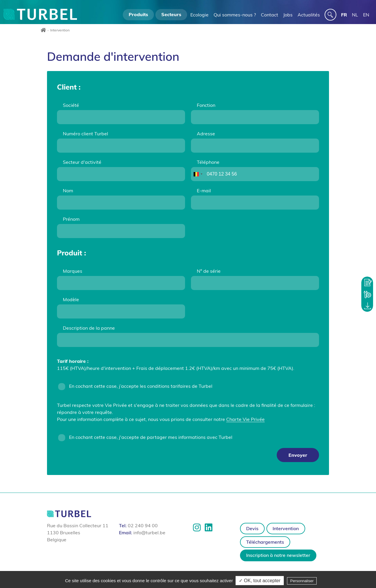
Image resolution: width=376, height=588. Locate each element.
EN (366, 15)
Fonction (206, 105)
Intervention (286, 528)
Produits (138, 14)
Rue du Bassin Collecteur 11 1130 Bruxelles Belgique (78, 533)
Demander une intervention (367, 294)
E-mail (204, 191)
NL (355, 15)
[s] (330, 15)
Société (71, 105)
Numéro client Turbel (85, 134)
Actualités (309, 15)
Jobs (288, 15)
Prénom (71, 219)
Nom (68, 191)
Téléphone (208, 162)
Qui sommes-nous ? (235, 15)
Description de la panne (89, 328)
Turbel (40, 14)
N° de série (209, 271)
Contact (270, 15)
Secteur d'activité (82, 162)
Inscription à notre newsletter (278, 555)
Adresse (206, 134)
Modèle (71, 299)
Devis (252, 528)
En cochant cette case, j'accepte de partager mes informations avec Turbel (151, 437)
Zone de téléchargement (367, 306)
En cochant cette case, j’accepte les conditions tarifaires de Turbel (141, 386)
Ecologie (199, 15)
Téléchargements (265, 542)
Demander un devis (367, 282)
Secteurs (171, 14)
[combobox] (198, 174)
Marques (73, 271)
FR (344, 15)
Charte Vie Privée (245, 419)
